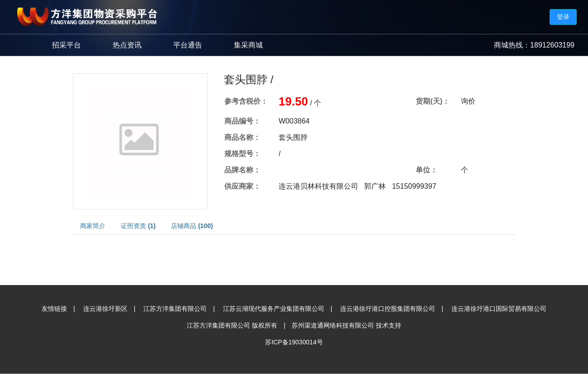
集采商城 (248, 45)
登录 (563, 17)
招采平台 (66, 45)
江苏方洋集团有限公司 (175, 309)
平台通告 (188, 45)
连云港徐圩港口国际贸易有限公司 (499, 309)
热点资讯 (127, 45)
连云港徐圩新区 (105, 309)
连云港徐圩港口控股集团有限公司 (388, 309)
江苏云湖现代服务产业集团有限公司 (274, 309)
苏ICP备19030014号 (294, 342)
